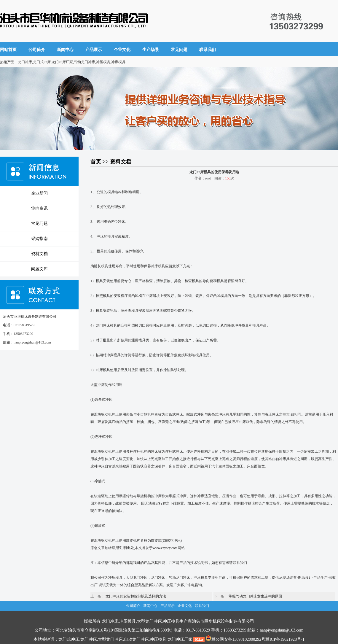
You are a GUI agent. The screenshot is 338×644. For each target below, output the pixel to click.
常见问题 (179, 50)
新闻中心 (65, 50)
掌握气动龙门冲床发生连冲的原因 (255, 596)
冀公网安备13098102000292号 (235, 639)
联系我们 (208, 50)
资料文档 (39, 254)
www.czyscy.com (165, 548)
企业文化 (122, 50)
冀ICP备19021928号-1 (285, 639)
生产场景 (151, 50)
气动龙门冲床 (179, 578)
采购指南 (39, 239)
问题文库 (39, 269)
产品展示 (94, 50)
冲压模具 (115, 578)
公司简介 (37, 50)
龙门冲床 (158, 578)
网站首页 (8, 50)
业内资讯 (39, 208)
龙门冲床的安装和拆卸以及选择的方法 (136, 596)
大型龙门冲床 (137, 578)
